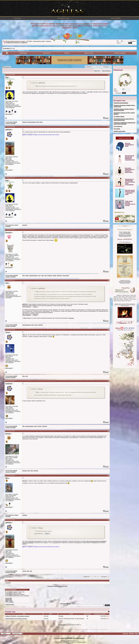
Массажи (67, 53)
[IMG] (7, 601)
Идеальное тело (89, 53)
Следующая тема (62, 586)
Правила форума (10, 605)
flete (7, 77)
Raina (41, 122)
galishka (8, 129)
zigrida (54, 276)
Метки (7, 580)
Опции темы (97, 71)
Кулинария (48, 41)
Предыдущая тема (52, 586)
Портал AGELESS (116, 18)
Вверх (137, 634)
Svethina (50, 276)
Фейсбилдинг (23, 53)
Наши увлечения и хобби (39, 41)
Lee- (39, 276)
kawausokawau (32, 122)
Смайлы (7, 600)
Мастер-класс (47, 53)
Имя (118, 41)
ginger (27, 276)
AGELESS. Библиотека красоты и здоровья (15, 41)
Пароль (119, 43)
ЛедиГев (25, 225)
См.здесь (71, 318)
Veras (36, 325)
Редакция (125, 634)
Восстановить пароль (64, 18)
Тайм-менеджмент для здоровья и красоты (16, 619)
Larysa (24, 571)
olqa (45, 276)
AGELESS (132, 634)
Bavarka (25, 122)
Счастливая (66, 276)
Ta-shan (39, 426)
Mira (38, 122)
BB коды (7, 598)
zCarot (84, 642)
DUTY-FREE (29, 41)
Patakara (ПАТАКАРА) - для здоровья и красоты (17, 616)
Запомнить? (132, 41)
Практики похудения (120, 53)
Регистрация (18, 18)
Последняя (106, 67)
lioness (8, 434)
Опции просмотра (106, 71)
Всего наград (9, 114)
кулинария (8, 583)
